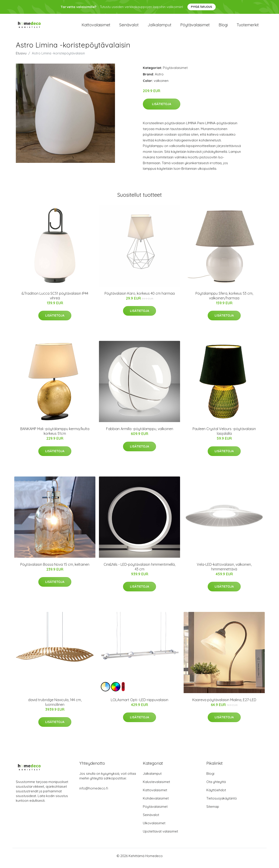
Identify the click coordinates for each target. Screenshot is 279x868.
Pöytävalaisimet (195, 27)
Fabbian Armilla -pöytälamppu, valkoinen (140, 433)
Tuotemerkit (248, 27)
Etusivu (21, 58)
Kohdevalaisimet (156, 803)
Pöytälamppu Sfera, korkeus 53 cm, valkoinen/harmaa (224, 300)
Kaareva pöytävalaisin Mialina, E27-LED (224, 704)
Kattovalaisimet (96, 27)
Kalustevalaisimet (156, 786)
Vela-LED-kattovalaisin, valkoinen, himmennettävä (224, 571)
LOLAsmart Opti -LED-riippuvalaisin (139, 704)
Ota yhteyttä (216, 786)
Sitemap (213, 811)
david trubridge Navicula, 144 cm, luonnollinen (55, 707)
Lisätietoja (162, 108)
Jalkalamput (159, 27)
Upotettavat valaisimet (160, 836)
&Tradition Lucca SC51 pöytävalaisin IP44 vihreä (55, 300)
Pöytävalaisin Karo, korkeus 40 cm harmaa (140, 298)
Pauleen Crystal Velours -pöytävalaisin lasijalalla (224, 436)
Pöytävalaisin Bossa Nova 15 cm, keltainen (55, 569)
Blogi (223, 27)
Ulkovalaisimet (154, 828)
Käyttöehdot (216, 794)
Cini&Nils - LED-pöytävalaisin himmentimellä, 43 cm (139, 571)
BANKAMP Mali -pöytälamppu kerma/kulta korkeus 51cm (55, 436)
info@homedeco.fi (94, 793)
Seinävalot (129, 27)
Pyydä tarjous (202, 7)
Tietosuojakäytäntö (222, 803)
